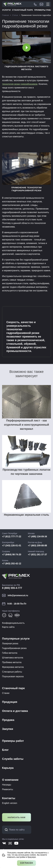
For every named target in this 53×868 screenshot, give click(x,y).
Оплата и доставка (15, 711)
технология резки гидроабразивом (20, 84)
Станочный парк (22, 10)
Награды (7, 785)
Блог (5, 750)
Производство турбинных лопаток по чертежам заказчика (26, 472)
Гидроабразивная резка (14, 648)
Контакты (9, 798)
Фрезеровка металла (13, 667)
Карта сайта (8, 627)
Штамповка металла (13, 658)
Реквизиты (7, 789)
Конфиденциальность (13, 623)
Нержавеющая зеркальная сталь (26, 515)
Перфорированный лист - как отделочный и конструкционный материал (26, 425)
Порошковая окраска (13, 676)
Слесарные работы (12, 672)
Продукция (10, 702)
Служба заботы (13, 759)
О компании (10, 780)
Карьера (8, 768)
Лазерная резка (10, 643)
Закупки (8, 729)
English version (10, 803)
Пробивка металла (12, 662)
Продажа (8, 720)
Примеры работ (13, 741)
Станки (6, 693)
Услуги (6, 10)
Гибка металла (10, 653)
